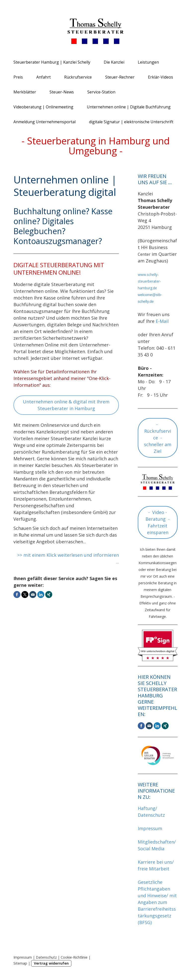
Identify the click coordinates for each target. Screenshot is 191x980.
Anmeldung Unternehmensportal (45, 122)
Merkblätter (25, 92)
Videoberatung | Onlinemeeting (43, 107)
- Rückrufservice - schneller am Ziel (158, 438)
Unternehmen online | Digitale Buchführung (129, 107)
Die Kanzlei (114, 62)
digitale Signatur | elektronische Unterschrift (131, 122)
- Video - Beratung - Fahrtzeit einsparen (158, 522)
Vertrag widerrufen (51, 963)
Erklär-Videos (161, 77)
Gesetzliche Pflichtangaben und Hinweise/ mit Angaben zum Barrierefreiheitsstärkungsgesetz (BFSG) (157, 902)
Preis (18, 77)
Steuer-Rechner (120, 77)
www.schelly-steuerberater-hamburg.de (149, 281)
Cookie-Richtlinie (74, 957)
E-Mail (162, 321)
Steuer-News (62, 92)
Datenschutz (46, 957)
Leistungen (148, 62)
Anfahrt (44, 77)
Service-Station (101, 92)
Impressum (150, 828)
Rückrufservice (78, 77)
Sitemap (20, 963)
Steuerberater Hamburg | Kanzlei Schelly (52, 62)
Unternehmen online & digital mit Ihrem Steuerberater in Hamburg (66, 405)
